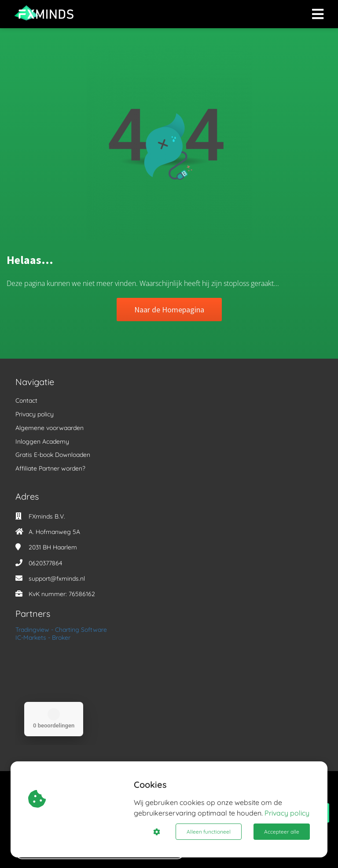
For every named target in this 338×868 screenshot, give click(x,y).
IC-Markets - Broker (43, 638)
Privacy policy (287, 813)
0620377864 (45, 563)
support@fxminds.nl (57, 579)
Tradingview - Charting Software (61, 630)
